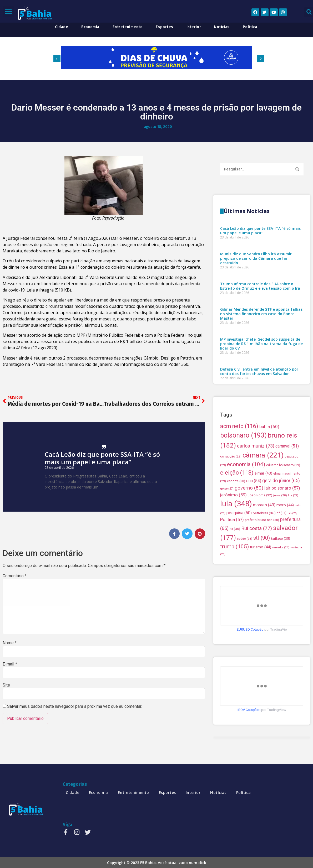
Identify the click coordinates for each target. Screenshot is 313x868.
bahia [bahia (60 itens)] (269, 543)
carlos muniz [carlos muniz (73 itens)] (256, 563)
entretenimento (128, 27)
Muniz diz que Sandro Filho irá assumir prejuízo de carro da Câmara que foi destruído (256, 390)
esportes (165, 27)
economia (90, 27)
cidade (62, 27)
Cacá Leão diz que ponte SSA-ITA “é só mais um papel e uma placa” (102, 458)
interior (194, 27)
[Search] (297, 171)
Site (6, 685)
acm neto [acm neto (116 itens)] (239, 543)
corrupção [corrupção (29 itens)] (231, 574)
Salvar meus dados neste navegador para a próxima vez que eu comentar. (75, 706)
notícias (222, 27)
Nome (10, 643)
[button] (8, 11)
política (250, 27)
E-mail (10, 664)
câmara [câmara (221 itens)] (263, 572)
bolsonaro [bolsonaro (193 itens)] (243, 552)
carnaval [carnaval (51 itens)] (287, 563)
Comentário (15, 576)
